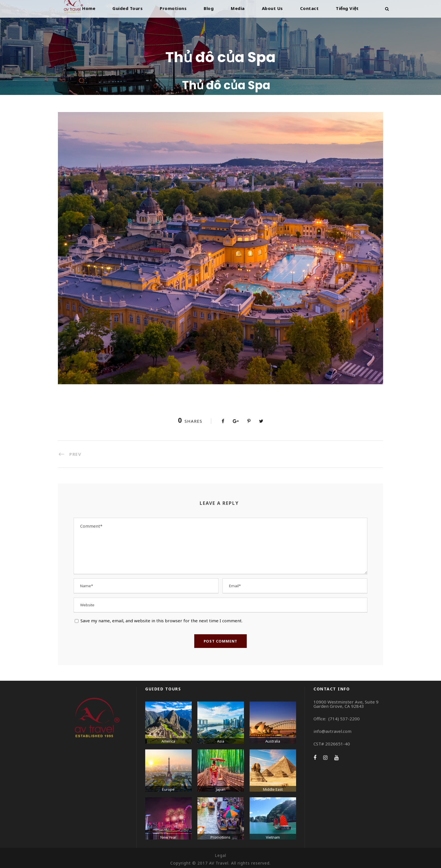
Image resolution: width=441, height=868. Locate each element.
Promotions (173, 8)
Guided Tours (128, 8)
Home (89, 8)
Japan (221, 789)
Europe (168, 789)
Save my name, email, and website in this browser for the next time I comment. (161, 621)
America (168, 741)
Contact (309, 8)
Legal (221, 855)
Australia (273, 741)
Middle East (273, 789)
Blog (209, 8)
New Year (168, 837)
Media (238, 8)
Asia (221, 741)
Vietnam (273, 837)
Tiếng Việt (347, 8)
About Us (272, 8)
